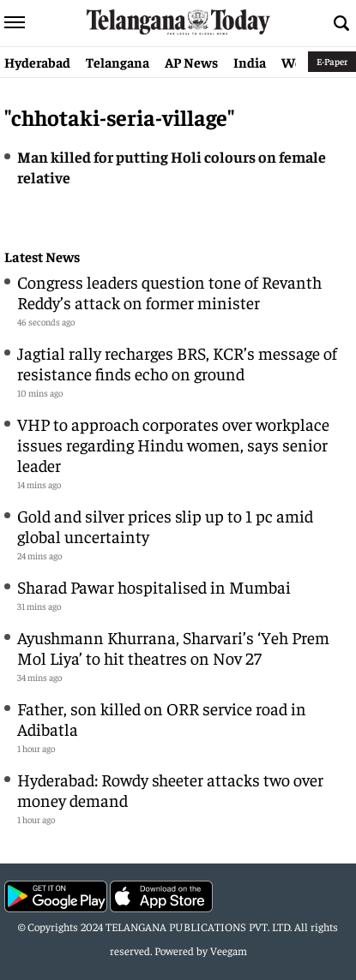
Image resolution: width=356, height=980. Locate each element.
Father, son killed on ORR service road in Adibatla (162, 718)
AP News (191, 62)
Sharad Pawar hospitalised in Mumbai (154, 586)
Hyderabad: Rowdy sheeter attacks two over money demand (170, 789)
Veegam (229, 950)
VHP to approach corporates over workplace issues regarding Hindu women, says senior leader (173, 444)
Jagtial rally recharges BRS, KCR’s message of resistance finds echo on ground (177, 363)
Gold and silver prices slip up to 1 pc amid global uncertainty (165, 526)
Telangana (118, 62)
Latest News (42, 257)
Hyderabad (37, 62)
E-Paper (332, 61)
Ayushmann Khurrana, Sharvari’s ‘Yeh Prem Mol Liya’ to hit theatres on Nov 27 (173, 647)
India (250, 62)
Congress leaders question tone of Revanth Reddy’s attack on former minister (169, 292)
